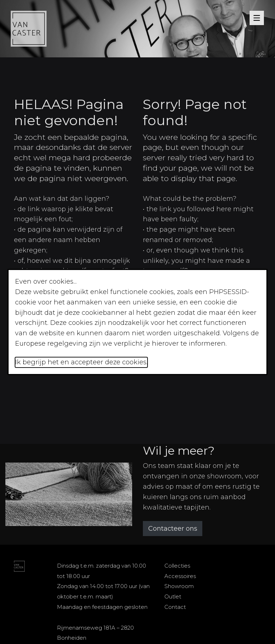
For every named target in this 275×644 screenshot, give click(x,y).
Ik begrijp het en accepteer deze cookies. (81, 362)
